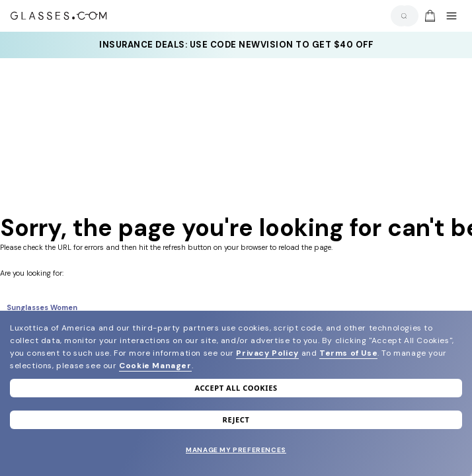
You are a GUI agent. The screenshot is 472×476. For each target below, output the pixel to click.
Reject (236, 419)
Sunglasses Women (42, 307)
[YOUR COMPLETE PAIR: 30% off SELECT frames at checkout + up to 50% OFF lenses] (236, 45)
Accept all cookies (236, 388)
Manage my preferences (236, 450)
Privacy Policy (267, 353)
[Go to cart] (428, 16)
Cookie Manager (155, 366)
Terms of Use (348, 353)
